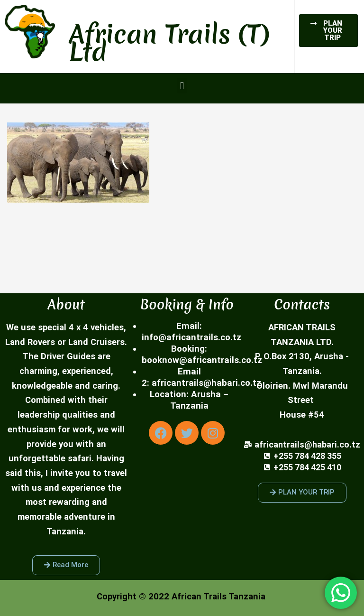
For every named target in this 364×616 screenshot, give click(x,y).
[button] (182, 86)
